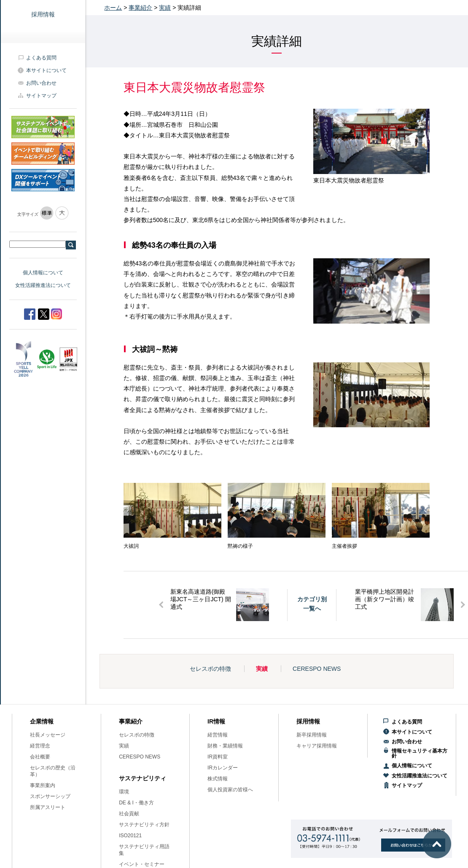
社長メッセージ (48, 735)
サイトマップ (41, 96)
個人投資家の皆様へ (230, 790)
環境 (124, 792)
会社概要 (40, 757)
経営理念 (40, 746)
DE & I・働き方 (136, 803)
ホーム (113, 8)
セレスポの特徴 (210, 669)
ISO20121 (130, 836)
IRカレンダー (223, 768)
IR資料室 (218, 757)
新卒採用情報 (312, 735)
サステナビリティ (143, 778)
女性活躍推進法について (43, 285)
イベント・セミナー (142, 864)
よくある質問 (41, 58)
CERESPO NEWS (317, 669)
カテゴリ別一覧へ (312, 604)
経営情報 (218, 735)
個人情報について (43, 273)
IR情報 (216, 721)
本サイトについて (46, 70)
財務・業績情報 (225, 746)
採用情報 (43, 14)
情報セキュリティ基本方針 (420, 753)
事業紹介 (140, 8)
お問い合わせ (41, 83)
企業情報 (42, 721)
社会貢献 (129, 814)
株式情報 (218, 779)
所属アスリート (48, 807)
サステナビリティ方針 (144, 825)
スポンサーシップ (50, 796)
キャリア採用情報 (317, 746)
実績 (165, 8)
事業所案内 (43, 785)
